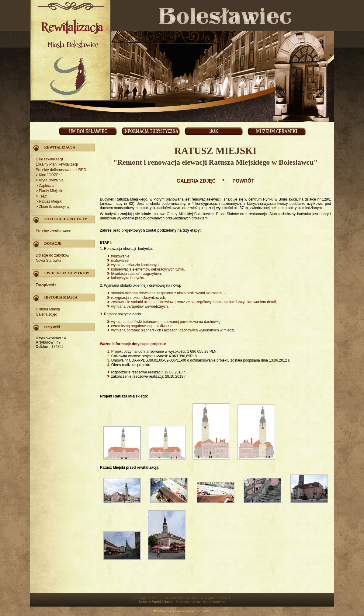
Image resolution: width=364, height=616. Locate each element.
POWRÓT (243, 181)
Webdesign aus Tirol (167, 611)
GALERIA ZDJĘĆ (196, 181)
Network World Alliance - (158, 602)
